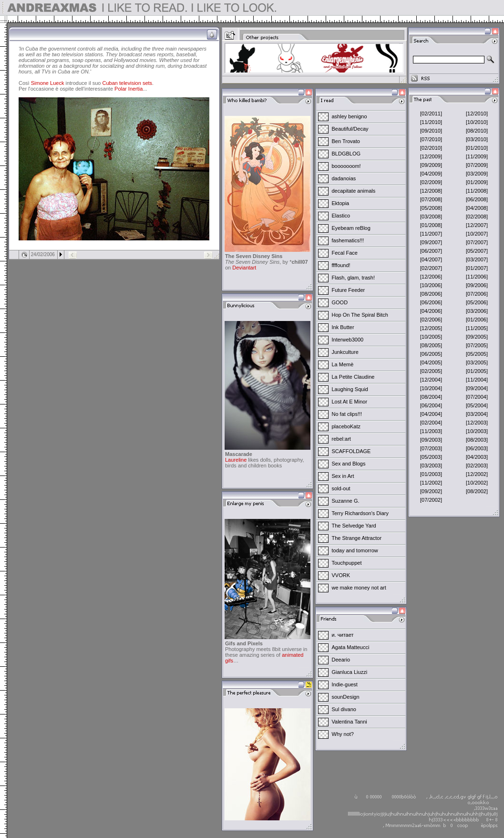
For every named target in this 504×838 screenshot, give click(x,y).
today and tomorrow (355, 550)
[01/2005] (477, 371)
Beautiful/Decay (350, 129)
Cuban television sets (128, 83)
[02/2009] (431, 182)
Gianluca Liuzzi (350, 672)
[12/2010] (477, 114)
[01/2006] (477, 320)
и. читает (343, 635)
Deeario (341, 660)
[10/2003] (477, 431)
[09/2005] (477, 337)
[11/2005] (477, 328)
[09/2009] (431, 165)
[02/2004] (431, 423)
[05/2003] (431, 457)
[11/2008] (477, 191)
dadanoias (344, 178)
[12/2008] (431, 191)
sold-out (341, 488)
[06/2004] (431, 405)
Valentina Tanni (350, 722)
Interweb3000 (348, 340)
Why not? (343, 734)
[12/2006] (431, 277)
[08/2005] (431, 345)
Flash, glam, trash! (353, 278)
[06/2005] (431, 354)
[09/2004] (477, 388)
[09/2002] (431, 491)
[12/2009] (431, 156)
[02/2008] (477, 217)
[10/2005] (431, 337)
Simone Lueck (48, 83)
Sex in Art (343, 476)
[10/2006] (431, 285)
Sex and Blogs (349, 464)
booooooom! (346, 166)
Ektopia (341, 203)
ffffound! (341, 265)
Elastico (341, 216)
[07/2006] (477, 294)
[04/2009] (431, 174)
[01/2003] (431, 474)
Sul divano (344, 709)
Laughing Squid (350, 389)
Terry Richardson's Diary (360, 513)
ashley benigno (350, 116)
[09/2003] (431, 440)
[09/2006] (477, 285)
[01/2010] (477, 148)
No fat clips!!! (347, 414)
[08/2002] (477, 491)
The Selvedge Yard (354, 526)
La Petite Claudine (353, 377)
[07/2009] (477, 165)
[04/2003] (477, 457)
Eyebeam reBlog (351, 228)
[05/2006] (477, 302)
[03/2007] (477, 259)
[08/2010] (477, 131)
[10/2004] (431, 388)
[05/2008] (431, 208)
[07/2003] (431, 448)
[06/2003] (477, 448)
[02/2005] (431, 371)
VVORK (341, 575)
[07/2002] (431, 500)
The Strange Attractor (357, 538)
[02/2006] (431, 320)
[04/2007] (431, 259)
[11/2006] (477, 277)
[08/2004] (431, 397)
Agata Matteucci (351, 647)
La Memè (343, 364)
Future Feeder (349, 290)
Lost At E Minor (350, 402)
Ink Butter (343, 327)
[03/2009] (477, 174)
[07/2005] (477, 345)
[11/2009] (477, 156)
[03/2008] (431, 217)
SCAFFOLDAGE (351, 451)
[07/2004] (477, 397)
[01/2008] (431, 225)
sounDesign (346, 697)
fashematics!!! (348, 240)
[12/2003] (477, 423)
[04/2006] (431, 311)
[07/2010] (431, 139)
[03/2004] (477, 414)
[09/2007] (431, 242)
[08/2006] (431, 294)
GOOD (340, 302)
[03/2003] (431, 466)
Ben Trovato (346, 141)
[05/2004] (477, 405)
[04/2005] (431, 362)
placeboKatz (346, 426)
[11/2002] (431, 483)
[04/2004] (431, 414)
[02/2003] (477, 466)
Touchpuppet (347, 563)
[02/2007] (431, 268)
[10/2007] (477, 234)
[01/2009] (477, 182)
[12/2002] (477, 474)
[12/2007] (477, 225)
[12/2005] (431, 328)
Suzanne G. (346, 501)
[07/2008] (431, 199)
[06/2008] (477, 199)
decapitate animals (354, 191)
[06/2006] (431, 302)
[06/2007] (431, 251)
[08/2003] (477, 440)
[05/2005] (477, 354)
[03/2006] (477, 311)
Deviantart (244, 268)
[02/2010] (431, 148)
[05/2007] (477, 251)
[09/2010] (431, 131)
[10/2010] (477, 122)
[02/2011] (431, 114)
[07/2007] (477, 242)
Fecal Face (345, 253)
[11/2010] (431, 122)
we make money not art (359, 588)
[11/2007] (431, 234)
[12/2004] (431, 380)
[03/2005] (477, 362)
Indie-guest (345, 684)
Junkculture (345, 352)
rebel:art (341, 439)
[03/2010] (477, 139)
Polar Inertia (129, 89)
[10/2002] (477, 483)
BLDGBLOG (346, 154)
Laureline (236, 460)
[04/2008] (477, 208)
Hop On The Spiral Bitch (360, 315)
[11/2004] (477, 380)
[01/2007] (477, 268)
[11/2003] (431, 431)
